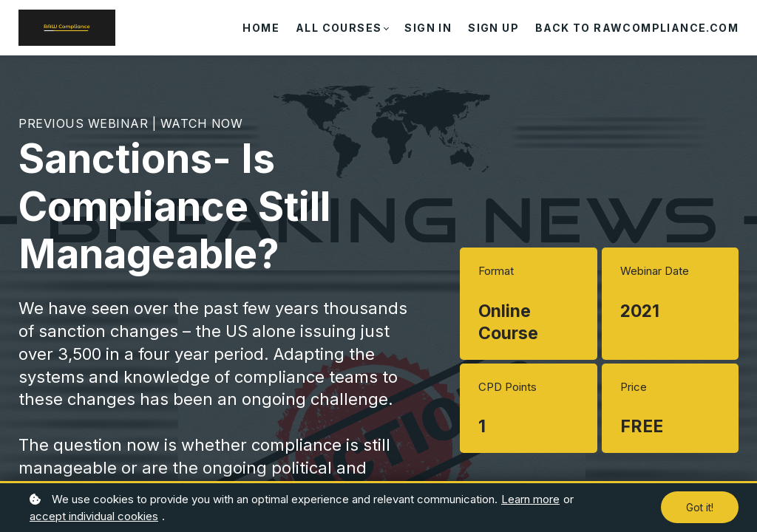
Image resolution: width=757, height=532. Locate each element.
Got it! (700, 507)
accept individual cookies (94, 516)
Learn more (530, 499)
